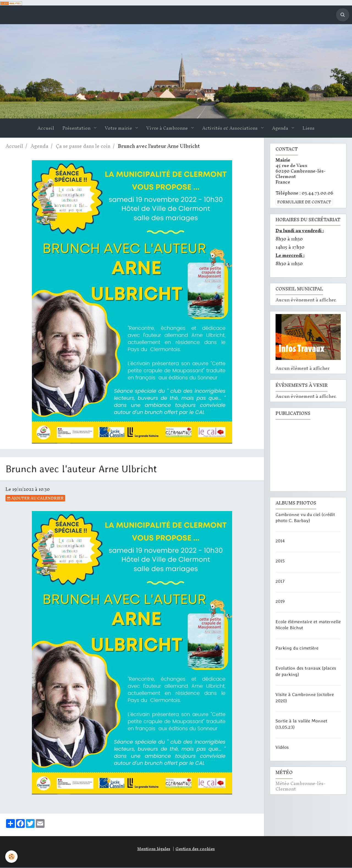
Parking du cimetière (297, 648)
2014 (280, 541)
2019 (280, 601)
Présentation (77, 129)
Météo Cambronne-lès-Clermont (300, 787)
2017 (280, 581)
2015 (280, 561)
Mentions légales (154, 849)
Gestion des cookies (195, 849)
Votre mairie (119, 129)
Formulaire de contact (304, 202)
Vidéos (282, 747)
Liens (309, 129)
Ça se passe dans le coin (83, 147)
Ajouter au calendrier (35, 498)
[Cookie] (12, 857)
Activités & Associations (230, 129)
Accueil (46, 129)
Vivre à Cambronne (168, 129)
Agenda (281, 129)
